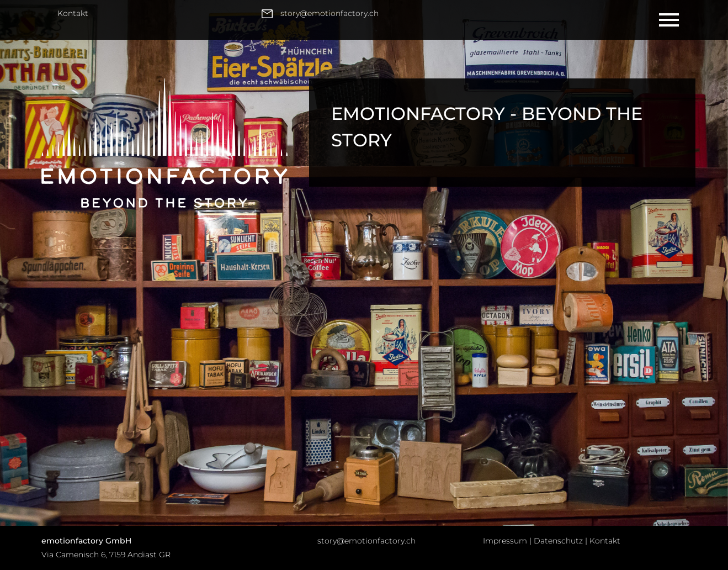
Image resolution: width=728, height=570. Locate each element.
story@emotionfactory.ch (366, 541)
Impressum (505, 541)
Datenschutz (558, 541)
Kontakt (73, 13)
